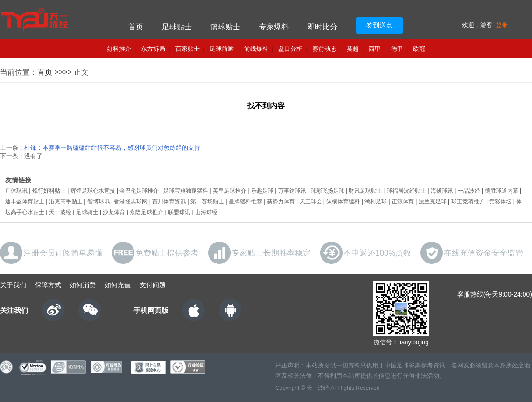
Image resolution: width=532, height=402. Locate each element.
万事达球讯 (292, 191)
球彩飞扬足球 (328, 191)
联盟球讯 (179, 212)
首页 (136, 27)
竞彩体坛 (500, 201)
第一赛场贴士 (207, 201)
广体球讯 (16, 191)
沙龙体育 (114, 212)
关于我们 (13, 285)
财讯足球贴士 (365, 191)
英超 (353, 49)
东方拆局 (153, 49)
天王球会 (311, 201)
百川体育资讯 (169, 201)
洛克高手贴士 (66, 201)
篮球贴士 (225, 27)
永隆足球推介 (147, 212)
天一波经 (60, 212)
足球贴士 (177, 27)
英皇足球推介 (230, 191)
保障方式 (48, 285)
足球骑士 (87, 212)
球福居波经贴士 (406, 191)
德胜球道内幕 (502, 191)
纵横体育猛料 (343, 201)
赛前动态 (324, 49)
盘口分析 (290, 49)
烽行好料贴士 (49, 191)
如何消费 (83, 285)
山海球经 (206, 212)
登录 (502, 25)
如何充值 (118, 285)
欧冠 (419, 49)
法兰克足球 (433, 201)
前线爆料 (256, 49)
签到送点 (379, 25)
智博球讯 (98, 201)
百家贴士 (188, 49)
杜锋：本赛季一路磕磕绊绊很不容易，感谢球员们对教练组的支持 (112, 148)
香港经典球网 (131, 201)
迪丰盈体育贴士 (25, 201)
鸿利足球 (376, 201)
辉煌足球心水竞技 (93, 191)
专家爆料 (274, 27)
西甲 (375, 49)
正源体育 (403, 201)
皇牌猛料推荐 (245, 201)
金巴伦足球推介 (139, 191)
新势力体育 (281, 201)
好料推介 (119, 49)
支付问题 (153, 285)
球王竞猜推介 (468, 201)
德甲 (397, 49)
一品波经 (469, 191)
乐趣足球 (262, 191)
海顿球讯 (442, 191)
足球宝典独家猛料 (186, 191)
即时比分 (322, 27)
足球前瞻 (222, 49)
